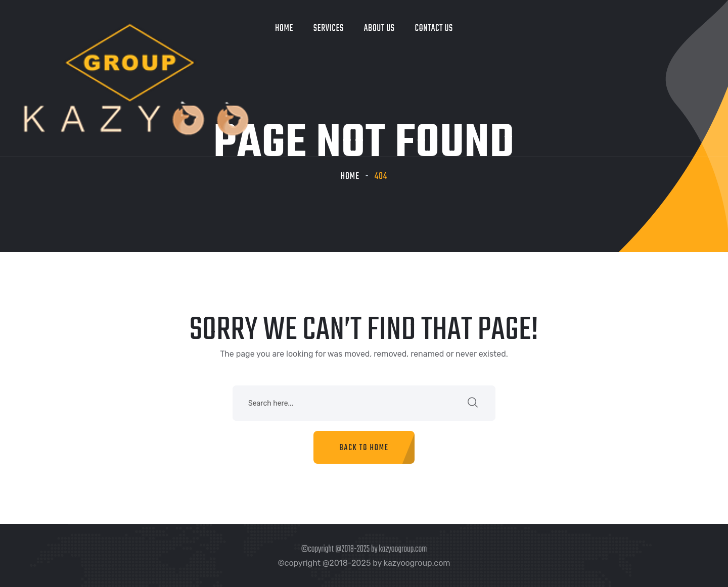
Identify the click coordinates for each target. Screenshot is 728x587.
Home (284, 29)
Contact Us (434, 29)
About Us (379, 29)
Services (329, 29)
